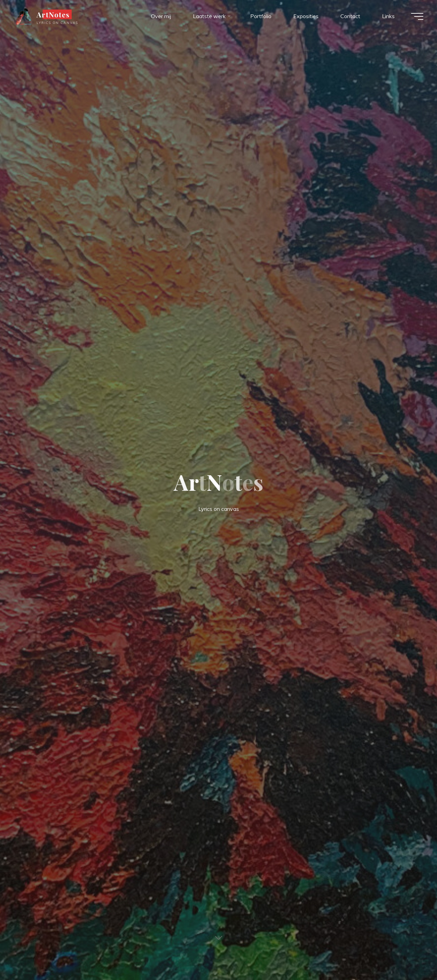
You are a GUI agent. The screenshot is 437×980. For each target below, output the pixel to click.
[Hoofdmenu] (417, 16)
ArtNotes (53, 14)
